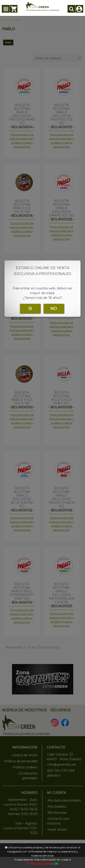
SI (30, 309)
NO (54, 309)
